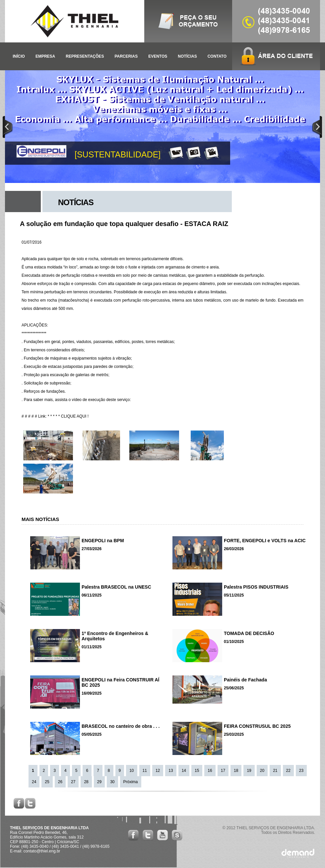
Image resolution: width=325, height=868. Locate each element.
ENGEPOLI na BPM (103, 541)
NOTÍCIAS (187, 56)
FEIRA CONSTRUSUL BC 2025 (257, 726)
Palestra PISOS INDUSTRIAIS (256, 587)
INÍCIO (19, 56)
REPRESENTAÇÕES (85, 56)
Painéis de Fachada (245, 680)
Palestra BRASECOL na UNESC (116, 587)
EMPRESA (45, 56)
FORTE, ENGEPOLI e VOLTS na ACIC (265, 541)
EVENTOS (158, 56)
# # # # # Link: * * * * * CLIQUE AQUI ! (55, 416)
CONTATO (217, 56)
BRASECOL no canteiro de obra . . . (121, 726)
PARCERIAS (126, 56)
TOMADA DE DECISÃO (249, 633)
